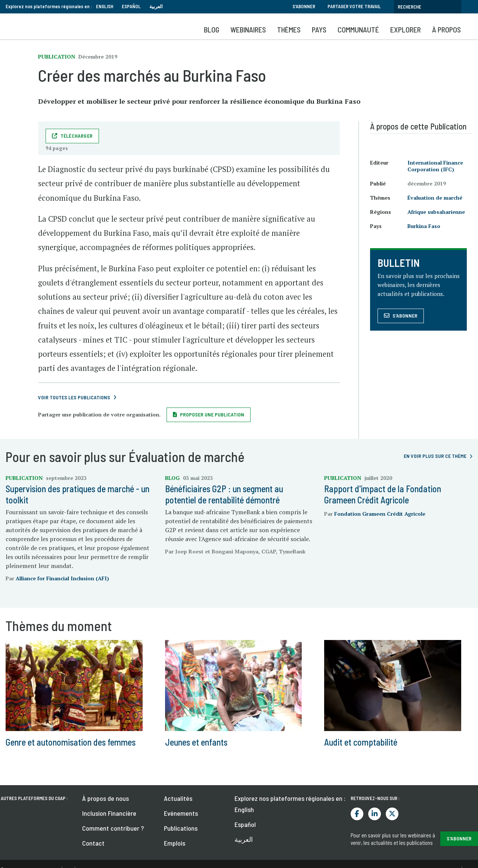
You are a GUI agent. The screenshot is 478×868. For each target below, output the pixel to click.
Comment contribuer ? (113, 828)
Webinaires (248, 29)
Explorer (406, 29)
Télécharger (77, 136)
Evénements (181, 813)
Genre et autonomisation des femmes (71, 742)
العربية (156, 6)
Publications (181, 828)
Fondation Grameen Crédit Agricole (380, 514)
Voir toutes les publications (74, 397)
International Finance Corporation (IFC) (435, 166)
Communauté (358, 29)
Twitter (392, 814)
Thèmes (289, 29)
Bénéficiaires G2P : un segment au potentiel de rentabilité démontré (224, 494)
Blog (212, 29)
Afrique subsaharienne (436, 212)
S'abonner (304, 6)
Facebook (357, 814)
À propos (446, 29)
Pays (319, 29)
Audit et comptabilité (361, 742)
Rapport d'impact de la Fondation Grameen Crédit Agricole (383, 494)
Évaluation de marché (435, 198)
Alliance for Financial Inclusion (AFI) (62, 578)
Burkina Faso (424, 226)
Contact (93, 843)
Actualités (178, 798)
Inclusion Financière (109, 813)
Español (131, 6)
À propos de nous (105, 798)
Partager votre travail (354, 6)
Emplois (175, 843)
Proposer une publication (212, 414)
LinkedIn (375, 814)
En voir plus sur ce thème (435, 456)
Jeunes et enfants (196, 742)
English (105, 6)
